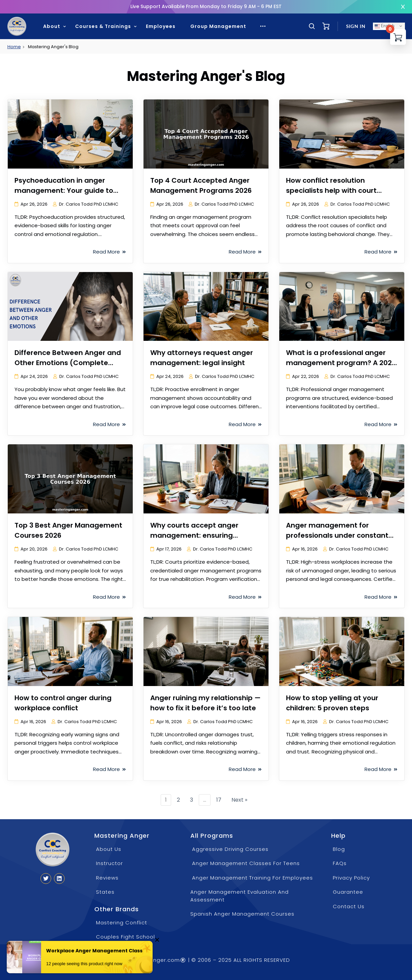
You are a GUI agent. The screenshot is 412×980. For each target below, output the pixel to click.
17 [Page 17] (219, 800)
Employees (161, 26)
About (52, 26)
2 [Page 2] (178, 800)
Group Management (218, 26)
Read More (109, 252)
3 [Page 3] (192, 800)
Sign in (356, 26)
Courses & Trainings (103, 26)
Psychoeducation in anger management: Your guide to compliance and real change (65, 190)
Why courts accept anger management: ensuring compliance (194, 535)
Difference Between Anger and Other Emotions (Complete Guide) (68, 363)
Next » (239, 800)
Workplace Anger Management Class (94, 951)
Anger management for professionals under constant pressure (337, 535)
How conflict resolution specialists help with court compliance (331, 190)
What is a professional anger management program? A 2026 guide (341, 363)
